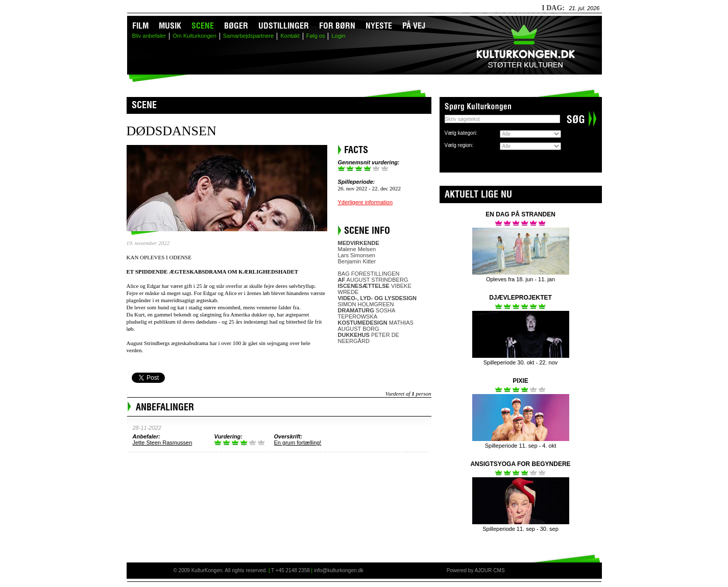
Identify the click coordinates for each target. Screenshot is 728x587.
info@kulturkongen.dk (339, 570)
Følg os (316, 36)
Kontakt (290, 36)
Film (140, 26)
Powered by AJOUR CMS (476, 570)
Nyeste (379, 26)
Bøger (236, 26)
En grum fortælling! (298, 443)
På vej (414, 26)
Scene (203, 26)
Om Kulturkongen (195, 36)
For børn (337, 26)
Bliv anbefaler (149, 36)
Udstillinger (284, 26)
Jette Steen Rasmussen (163, 443)
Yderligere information (366, 202)
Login (338, 36)
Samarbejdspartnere (249, 36)
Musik (170, 26)
